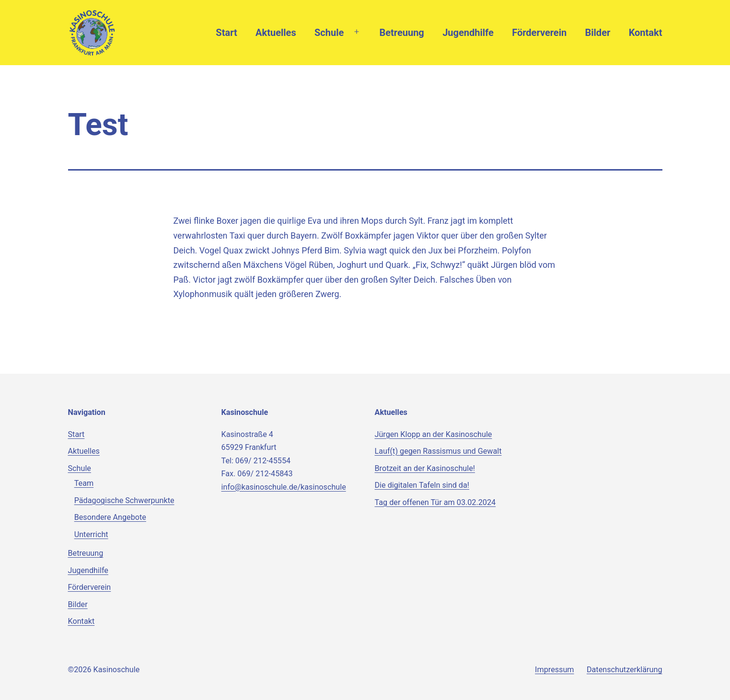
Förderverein (539, 33)
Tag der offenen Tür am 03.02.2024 (435, 502)
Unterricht (91, 534)
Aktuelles (276, 33)
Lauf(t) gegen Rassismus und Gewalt (438, 451)
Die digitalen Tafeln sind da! (422, 485)
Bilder (598, 33)
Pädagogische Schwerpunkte (124, 500)
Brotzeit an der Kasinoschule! (425, 468)
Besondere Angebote (110, 517)
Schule (329, 33)
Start (226, 33)
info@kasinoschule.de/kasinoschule (284, 487)
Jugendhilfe (468, 33)
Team (84, 483)
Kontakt (646, 33)
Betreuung (401, 33)
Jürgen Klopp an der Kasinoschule (434, 434)
